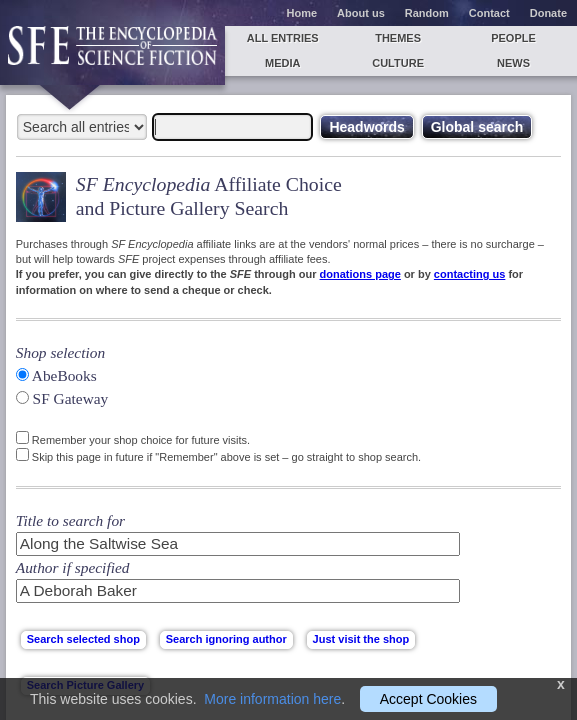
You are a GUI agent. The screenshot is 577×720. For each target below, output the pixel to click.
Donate (548, 13)
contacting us (470, 274)
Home (302, 13)
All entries (283, 38)
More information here (272, 699)
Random (427, 13)
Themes (398, 38)
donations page (360, 274)
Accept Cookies (428, 699)
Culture (398, 63)
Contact (489, 13)
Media (282, 63)
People (513, 38)
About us (361, 13)
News (513, 63)
